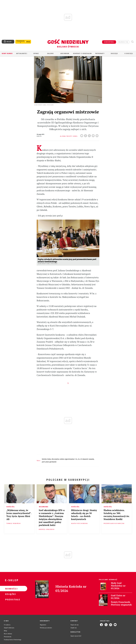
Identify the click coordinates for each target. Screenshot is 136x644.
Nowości (10, 589)
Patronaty (100, 54)
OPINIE (36, 54)
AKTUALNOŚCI (22, 54)
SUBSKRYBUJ (109, 42)
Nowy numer (7, 54)
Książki (10, 594)
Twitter (90, 135)
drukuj (94, 135)
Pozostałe (10, 599)
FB (86, 135)
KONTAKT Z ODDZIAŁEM (82, 54)
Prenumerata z (21, 42)
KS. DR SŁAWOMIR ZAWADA (86, 459)
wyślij (97, 135)
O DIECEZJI (129, 54)
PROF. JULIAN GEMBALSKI (49, 462)
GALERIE (50, 54)
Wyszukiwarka (132, 42)
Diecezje (114, 54)
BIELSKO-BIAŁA (46, 459)
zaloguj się (123, 42)
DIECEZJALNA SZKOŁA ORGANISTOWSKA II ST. (64, 459)
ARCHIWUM (65, 54)
